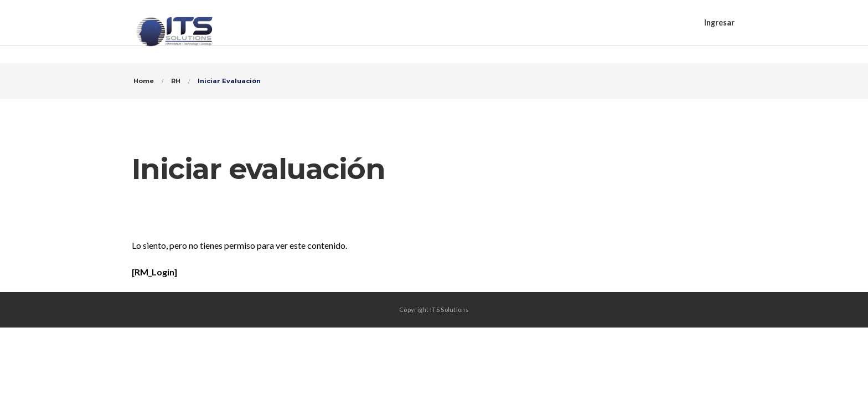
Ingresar (719, 22)
